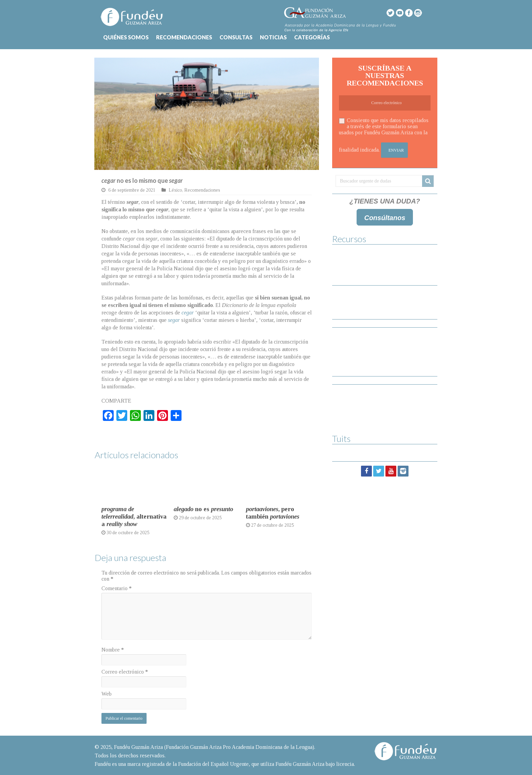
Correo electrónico (125, 672)
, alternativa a (134, 516)
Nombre (113, 650)
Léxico (175, 190)
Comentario (117, 588)
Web (107, 694)
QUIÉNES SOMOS (126, 37)
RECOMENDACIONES (184, 37)
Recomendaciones (202, 190)
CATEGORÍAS (312, 37)
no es (203, 509)
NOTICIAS (273, 37)
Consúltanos (385, 218)
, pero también (273, 513)
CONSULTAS (236, 37)
